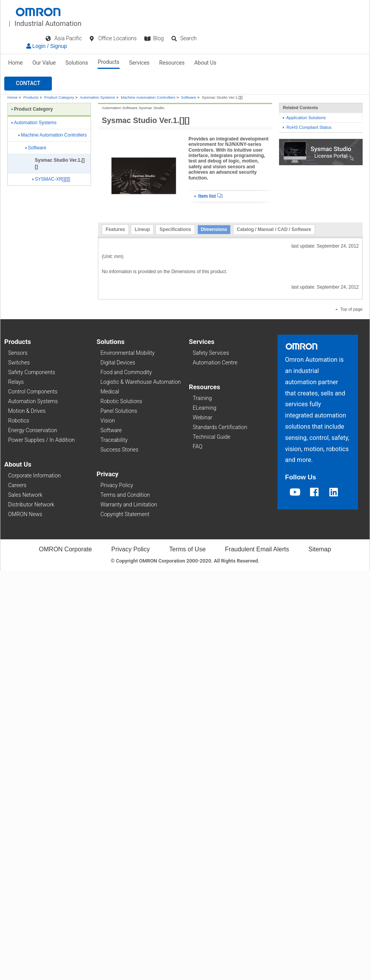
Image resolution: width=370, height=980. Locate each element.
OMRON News (25, 514)
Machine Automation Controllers (148, 97)
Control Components (33, 392)
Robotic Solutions (122, 401)
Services (140, 63)
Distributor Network (31, 505)
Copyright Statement (125, 514)
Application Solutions (304, 118)
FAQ (198, 446)
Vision (108, 421)
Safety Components (32, 372)
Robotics (19, 421)
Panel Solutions (119, 411)
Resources (172, 63)
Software (189, 97)
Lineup (142, 229)
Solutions (77, 63)
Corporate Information (34, 475)
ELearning (205, 408)
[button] (28, 84)
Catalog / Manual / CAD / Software (274, 229)
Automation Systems (97, 97)
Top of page (349, 309)
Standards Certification (220, 427)
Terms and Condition (125, 495)
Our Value (44, 63)
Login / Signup (47, 46)
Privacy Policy (117, 485)
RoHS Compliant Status (307, 127)
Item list (209, 196)
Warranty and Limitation (129, 505)
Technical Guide (212, 437)
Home (15, 63)
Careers (17, 485)
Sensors (18, 353)
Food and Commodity (126, 372)
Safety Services (211, 353)
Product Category (59, 97)
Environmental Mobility (128, 353)
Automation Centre (215, 363)
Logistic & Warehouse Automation (141, 382)
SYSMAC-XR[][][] (51, 179)
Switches (19, 363)
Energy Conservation (33, 430)
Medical (110, 392)
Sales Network (25, 495)
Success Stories (120, 450)
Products (108, 62)
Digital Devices (118, 363)
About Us (205, 63)
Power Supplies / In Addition (41, 440)
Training (202, 398)
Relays (16, 382)
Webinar (202, 417)
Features (115, 229)
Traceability (114, 440)
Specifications (175, 229)
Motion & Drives (27, 411)
